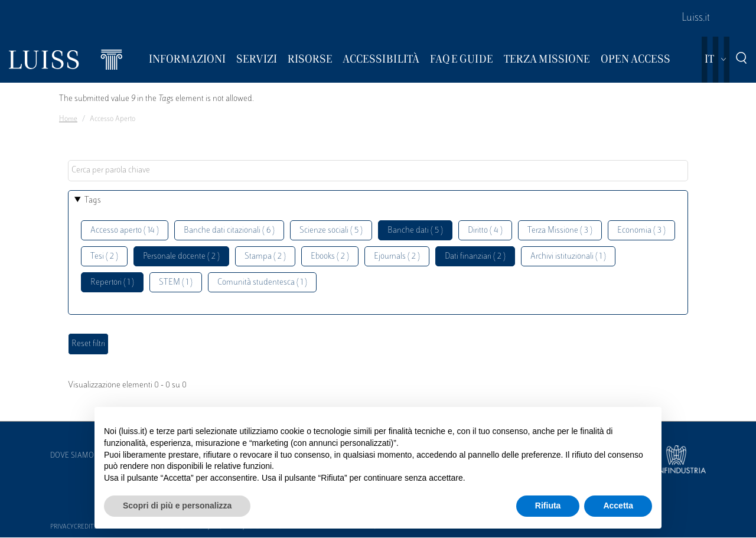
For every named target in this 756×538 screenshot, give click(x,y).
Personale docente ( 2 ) (181, 257)
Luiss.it (696, 18)
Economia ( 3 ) (641, 231)
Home (68, 119)
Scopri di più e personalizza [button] (177, 506)
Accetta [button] (618, 506)
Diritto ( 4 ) (485, 231)
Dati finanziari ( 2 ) (475, 257)
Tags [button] (93, 200)
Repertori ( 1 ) (112, 283)
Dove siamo (72, 456)
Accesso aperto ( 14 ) (125, 231)
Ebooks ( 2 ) (330, 257)
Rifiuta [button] (548, 506)
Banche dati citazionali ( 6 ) (229, 231)
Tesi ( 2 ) (104, 257)
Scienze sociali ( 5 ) (331, 231)
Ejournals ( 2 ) (397, 257)
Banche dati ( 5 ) (415, 231)
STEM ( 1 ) (176, 283)
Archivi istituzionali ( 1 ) (568, 257)
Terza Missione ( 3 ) (560, 231)
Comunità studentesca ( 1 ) (262, 283)
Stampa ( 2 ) (265, 257)
